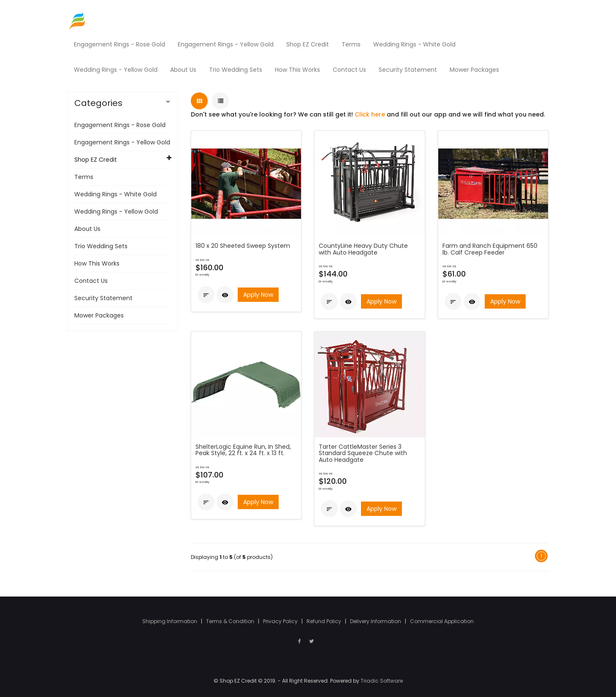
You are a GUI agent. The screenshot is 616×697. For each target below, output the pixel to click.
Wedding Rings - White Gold (115, 194)
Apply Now (258, 295)
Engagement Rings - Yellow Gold (122, 142)
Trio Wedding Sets (101, 246)
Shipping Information (170, 621)
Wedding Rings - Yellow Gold (116, 212)
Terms (84, 177)
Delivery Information (376, 621)
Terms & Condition (231, 621)
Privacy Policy (281, 621)
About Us (87, 229)
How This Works (97, 263)
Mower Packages (99, 315)
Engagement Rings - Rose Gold (120, 125)
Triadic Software (382, 681)
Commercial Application (442, 621)
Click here (370, 114)
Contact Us (91, 281)
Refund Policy (324, 621)
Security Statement (103, 298)
